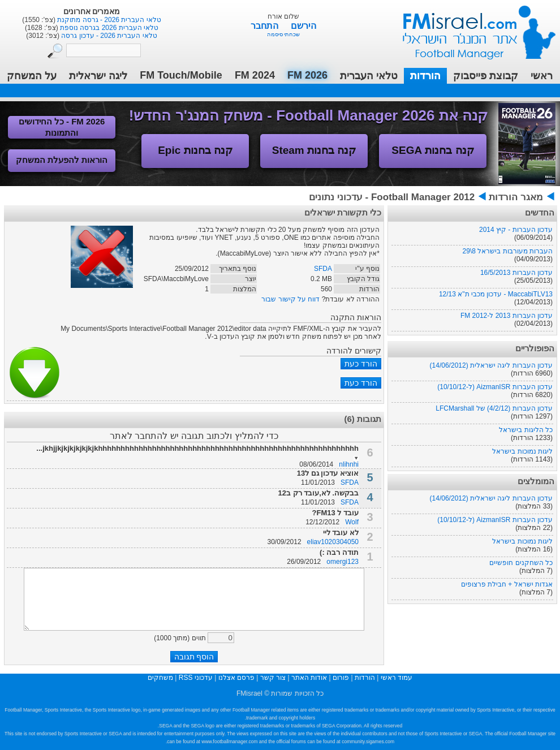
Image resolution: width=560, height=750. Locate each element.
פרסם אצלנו (236, 678)
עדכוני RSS (196, 678)
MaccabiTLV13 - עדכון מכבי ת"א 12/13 (496, 294)
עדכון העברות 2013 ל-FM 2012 (507, 316)
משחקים (160, 678)
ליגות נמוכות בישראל (522, 451)
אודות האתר (309, 678)
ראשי (542, 76)
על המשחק (32, 76)
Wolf (352, 522)
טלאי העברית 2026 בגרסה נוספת (108, 28)
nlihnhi (349, 464)
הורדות (425, 76)
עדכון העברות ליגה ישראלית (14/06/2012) (491, 365)
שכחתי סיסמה (284, 34)
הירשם (303, 26)
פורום (341, 678)
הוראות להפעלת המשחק (62, 160)
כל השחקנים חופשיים (521, 563)
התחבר (266, 26)
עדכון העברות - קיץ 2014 (516, 230)
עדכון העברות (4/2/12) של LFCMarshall (494, 408)
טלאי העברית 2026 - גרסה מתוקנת (108, 20)
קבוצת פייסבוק (486, 76)
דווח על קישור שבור (290, 299)
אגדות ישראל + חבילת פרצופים (507, 584)
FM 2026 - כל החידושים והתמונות (62, 127)
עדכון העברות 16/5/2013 (516, 273)
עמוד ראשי (472, 28)
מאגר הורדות (516, 197)
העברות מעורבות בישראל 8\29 (508, 251)
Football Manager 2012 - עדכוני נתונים (392, 197)
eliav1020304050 (333, 542)
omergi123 (343, 562)
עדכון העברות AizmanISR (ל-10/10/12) (495, 387)
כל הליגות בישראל (526, 430)
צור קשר (273, 678)
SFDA (323, 269)
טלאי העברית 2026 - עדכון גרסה (108, 36)
